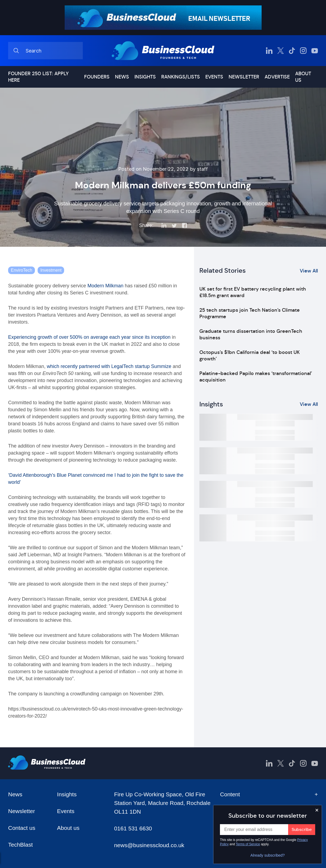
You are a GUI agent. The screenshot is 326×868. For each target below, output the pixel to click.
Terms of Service (248, 844)
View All (309, 271)
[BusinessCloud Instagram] (303, 51)
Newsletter (244, 77)
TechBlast (20, 845)
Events (214, 77)
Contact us (22, 828)
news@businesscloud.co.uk (149, 845)
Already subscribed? (268, 855)
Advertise (277, 77)
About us (303, 77)
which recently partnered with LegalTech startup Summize (109, 366)
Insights (145, 77)
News (122, 77)
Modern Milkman (105, 286)
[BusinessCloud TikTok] (292, 51)
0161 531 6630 (133, 828)
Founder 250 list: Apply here (38, 77)
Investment (51, 270)
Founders (97, 77)
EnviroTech (22, 270)
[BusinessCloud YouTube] (315, 51)
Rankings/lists (181, 77)
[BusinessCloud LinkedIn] (269, 51)
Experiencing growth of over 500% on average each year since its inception (89, 337)
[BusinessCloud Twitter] (281, 51)
